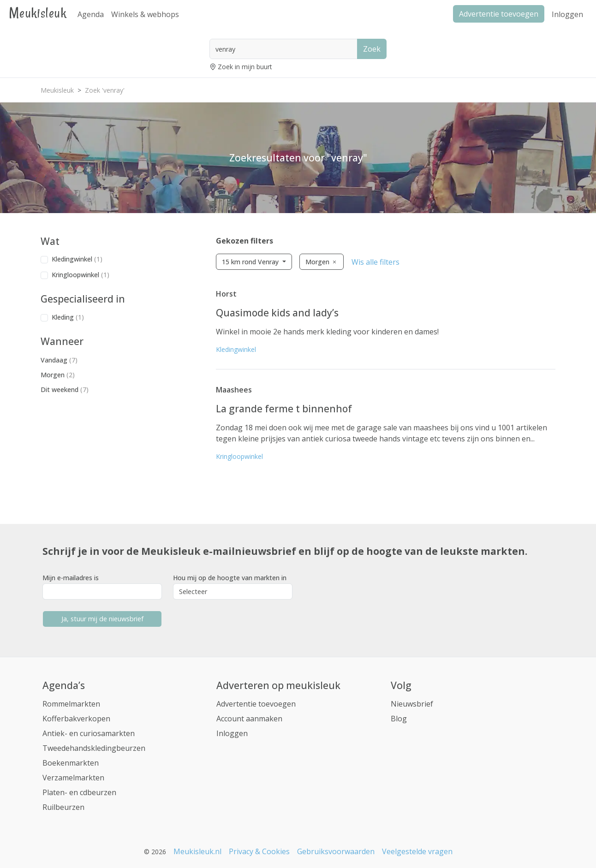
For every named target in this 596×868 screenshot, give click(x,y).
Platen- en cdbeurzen (79, 792)
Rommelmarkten (71, 704)
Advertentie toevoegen (256, 704)
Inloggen (567, 14)
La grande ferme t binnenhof (284, 409)
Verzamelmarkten (73, 778)
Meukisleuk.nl (197, 851)
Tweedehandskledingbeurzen (94, 748)
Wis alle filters (375, 262)
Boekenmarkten (71, 763)
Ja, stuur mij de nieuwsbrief (102, 619)
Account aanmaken (249, 719)
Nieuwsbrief (412, 704)
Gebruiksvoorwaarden (336, 851)
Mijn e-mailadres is (71, 578)
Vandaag (59, 360)
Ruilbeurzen (63, 807)
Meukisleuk (38, 13)
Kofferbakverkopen (76, 719)
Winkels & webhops (145, 14)
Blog (399, 719)
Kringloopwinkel (80, 275)
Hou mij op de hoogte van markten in (230, 578)
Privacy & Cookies (259, 851)
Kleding (68, 317)
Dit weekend (65, 389)
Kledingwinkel (77, 259)
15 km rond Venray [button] (251, 262)
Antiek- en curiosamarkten (89, 733)
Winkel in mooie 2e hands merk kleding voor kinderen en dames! (327, 332)
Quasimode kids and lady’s (277, 313)
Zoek (372, 49)
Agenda (91, 14)
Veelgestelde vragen (417, 851)
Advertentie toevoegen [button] (499, 14)
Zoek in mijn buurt (245, 67)
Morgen (58, 375)
